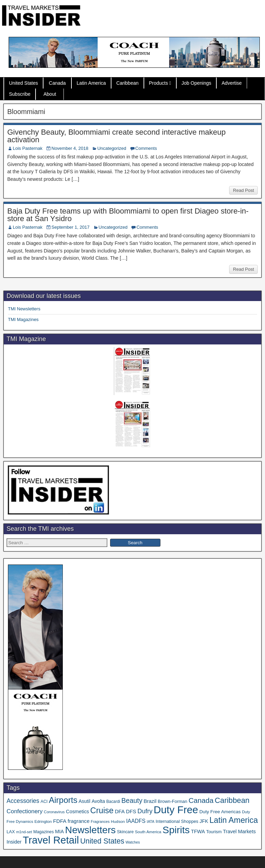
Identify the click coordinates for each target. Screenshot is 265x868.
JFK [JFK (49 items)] (204, 821)
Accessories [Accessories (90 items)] (23, 801)
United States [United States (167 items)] (102, 841)
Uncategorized (112, 148)
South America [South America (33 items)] (148, 832)
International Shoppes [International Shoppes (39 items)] (177, 821)
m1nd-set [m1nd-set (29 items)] (24, 832)
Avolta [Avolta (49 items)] (98, 801)
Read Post (243, 190)
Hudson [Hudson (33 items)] (118, 821)
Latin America (91, 83)
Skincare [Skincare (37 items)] (125, 832)
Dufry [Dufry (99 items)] (145, 811)
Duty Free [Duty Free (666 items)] (176, 810)
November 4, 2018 (70, 148)
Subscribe (20, 94)
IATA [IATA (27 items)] (150, 821)
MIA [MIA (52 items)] (59, 831)
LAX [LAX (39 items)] (11, 832)
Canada (57, 83)
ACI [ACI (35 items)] (44, 802)
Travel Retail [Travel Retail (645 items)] (51, 840)
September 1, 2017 (71, 227)
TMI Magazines (23, 319)
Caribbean (127, 83)
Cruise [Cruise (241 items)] (102, 810)
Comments (146, 148)
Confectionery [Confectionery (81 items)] (24, 811)
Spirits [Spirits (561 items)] (176, 830)
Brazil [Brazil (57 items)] (150, 801)
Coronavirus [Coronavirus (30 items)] (54, 812)
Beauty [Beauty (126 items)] (132, 800)
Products (159, 83)
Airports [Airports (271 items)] (63, 800)
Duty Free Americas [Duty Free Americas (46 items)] (220, 812)
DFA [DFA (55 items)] (120, 812)
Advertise (232, 83)
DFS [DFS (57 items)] (131, 812)
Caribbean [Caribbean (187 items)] (232, 800)
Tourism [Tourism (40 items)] (214, 832)
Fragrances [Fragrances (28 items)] (100, 821)
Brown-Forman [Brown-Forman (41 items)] (173, 801)
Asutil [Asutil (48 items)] (85, 801)
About (50, 94)
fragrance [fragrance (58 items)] (78, 821)
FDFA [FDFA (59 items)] (60, 821)
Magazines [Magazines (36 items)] (43, 832)
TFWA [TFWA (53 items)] (198, 831)
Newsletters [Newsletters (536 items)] (91, 830)
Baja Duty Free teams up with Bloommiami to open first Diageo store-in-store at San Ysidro (128, 215)
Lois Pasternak (28, 148)
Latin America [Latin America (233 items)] (234, 820)
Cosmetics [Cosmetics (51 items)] (77, 812)
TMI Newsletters (24, 309)
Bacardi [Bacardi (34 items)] (113, 802)
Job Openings (196, 83)
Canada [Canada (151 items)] (201, 800)
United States (23, 83)
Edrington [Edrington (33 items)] (43, 821)
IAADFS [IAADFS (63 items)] (136, 821)
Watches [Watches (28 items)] (133, 842)
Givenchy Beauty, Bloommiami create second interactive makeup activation (116, 136)
